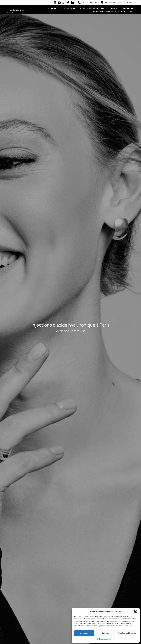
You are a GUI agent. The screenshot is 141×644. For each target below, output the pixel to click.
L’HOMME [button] (115, 8)
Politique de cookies (104, 639)
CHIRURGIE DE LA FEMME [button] (95, 8)
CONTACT (123, 11)
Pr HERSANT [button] (54, 8)
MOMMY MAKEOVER (72, 8)
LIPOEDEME (128, 8)
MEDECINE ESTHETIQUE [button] (104, 11)
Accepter (84, 633)
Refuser (105, 633)
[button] (136, 611)
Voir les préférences (127, 633)
